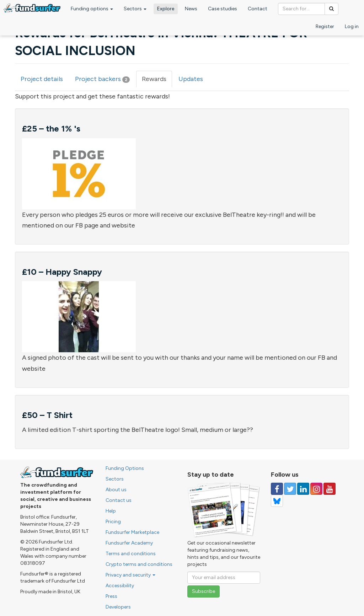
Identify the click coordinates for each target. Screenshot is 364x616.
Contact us (119, 500)
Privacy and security (130, 575)
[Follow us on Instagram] (316, 489)
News (191, 9)
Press (111, 596)
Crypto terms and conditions (139, 564)
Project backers (102, 79)
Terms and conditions (131, 554)
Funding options (92, 9)
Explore (166, 9)
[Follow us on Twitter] (290, 489)
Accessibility (120, 586)
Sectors (135, 9)
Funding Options (125, 468)
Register (325, 26)
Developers (118, 607)
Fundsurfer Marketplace (132, 532)
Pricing (113, 522)
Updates (191, 79)
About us (116, 490)
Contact (258, 9)
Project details (42, 79)
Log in (352, 26)
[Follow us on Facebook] (277, 489)
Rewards (157, 81)
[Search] (331, 9)
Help (111, 511)
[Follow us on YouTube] (330, 489)
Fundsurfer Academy (129, 543)
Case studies (223, 9)
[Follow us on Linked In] (303, 489)
